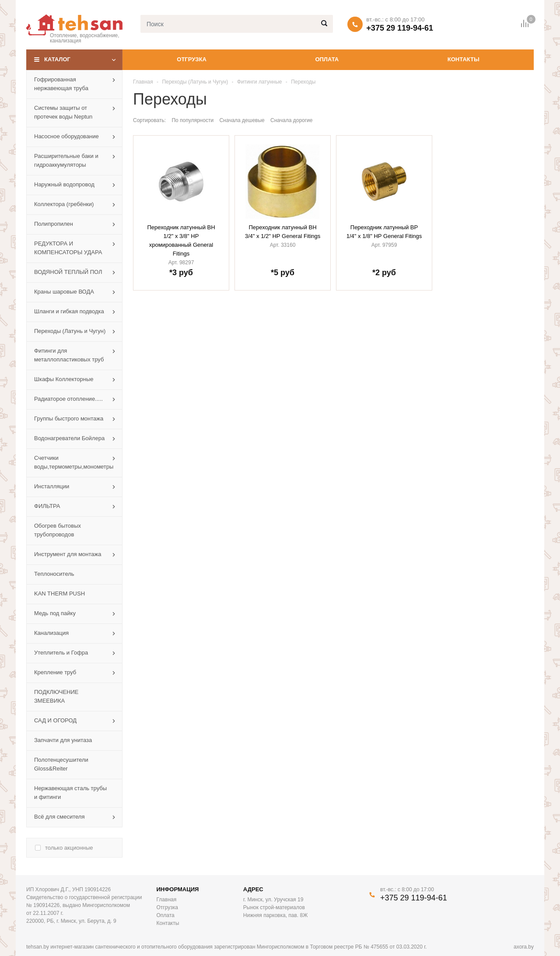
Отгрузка (191, 59)
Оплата (327, 59)
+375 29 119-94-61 (400, 28)
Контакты (464, 59)
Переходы (303, 82)
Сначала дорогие (291, 120)
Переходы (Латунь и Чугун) (195, 82)
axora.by (524, 947)
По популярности (192, 120)
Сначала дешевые (242, 120)
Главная (143, 82)
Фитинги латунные (260, 82)
